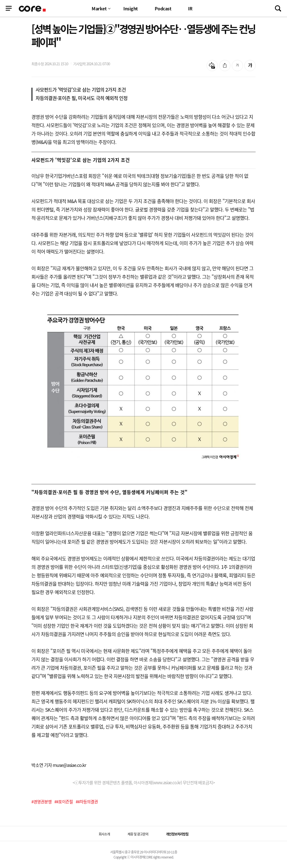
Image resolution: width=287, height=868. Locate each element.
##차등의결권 (87, 802)
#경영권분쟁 (41, 802)
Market (99, 8)
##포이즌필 (64, 802)
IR (190, 8)
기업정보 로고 (33, 9)
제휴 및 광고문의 (138, 834)
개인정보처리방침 (177, 834)
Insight (131, 8)
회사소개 (104, 834)
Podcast (163, 8)
